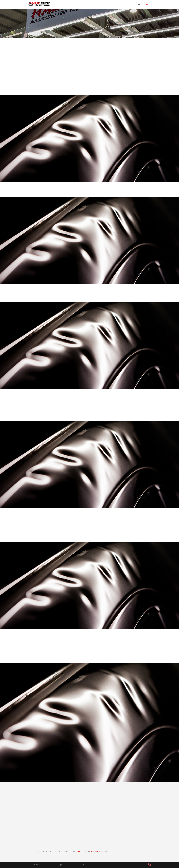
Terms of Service (97, 851)
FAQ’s (140, 5)
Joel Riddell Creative (78, 865)
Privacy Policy (82, 851)
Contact (148, 5)
